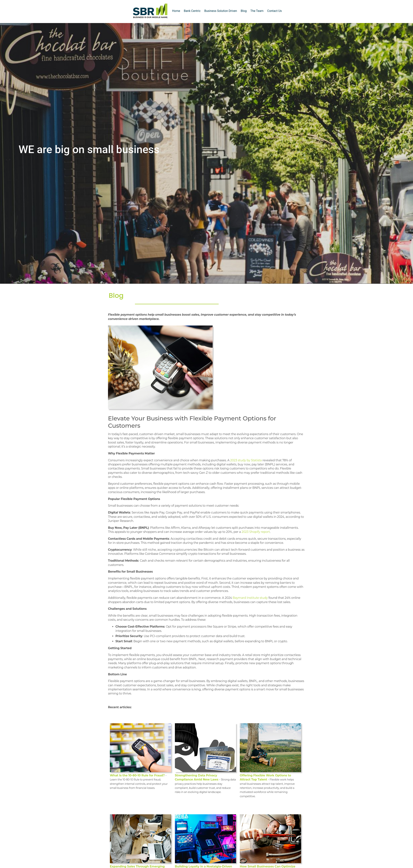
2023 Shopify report (256, 532)
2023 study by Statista (246, 460)
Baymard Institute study (250, 598)
